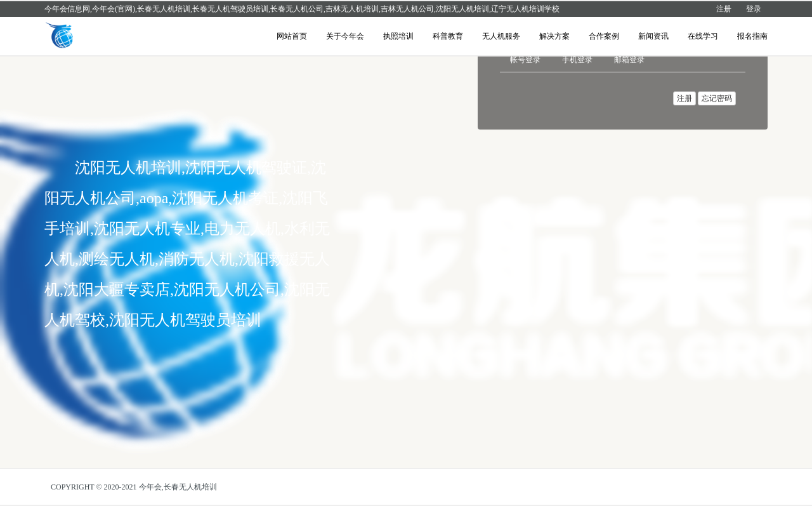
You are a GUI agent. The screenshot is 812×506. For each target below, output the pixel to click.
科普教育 (448, 36)
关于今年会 (345, 36)
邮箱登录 (629, 60)
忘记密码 (717, 98)
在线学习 (703, 36)
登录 (754, 9)
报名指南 (752, 36)
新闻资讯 (653, 36)
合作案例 (604, 36)
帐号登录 (525, 60)
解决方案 (554, 36)
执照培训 (398, 36)
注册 (724, 9)
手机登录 (577, 60)
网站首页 (292, 36)
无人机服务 (501, 36)
